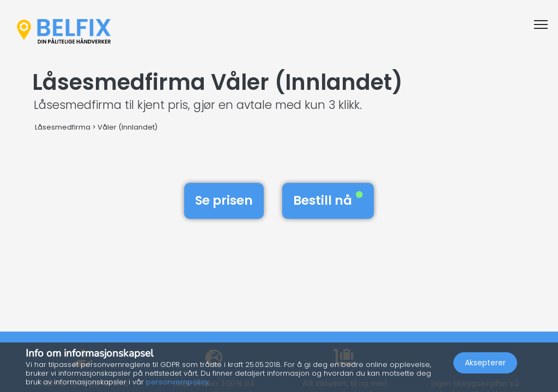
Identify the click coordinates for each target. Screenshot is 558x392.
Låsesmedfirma (63, 127)
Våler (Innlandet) (128, 127)
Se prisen (224, 200)
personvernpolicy (177, 382)
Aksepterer (485, 363)
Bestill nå (328, 200)
